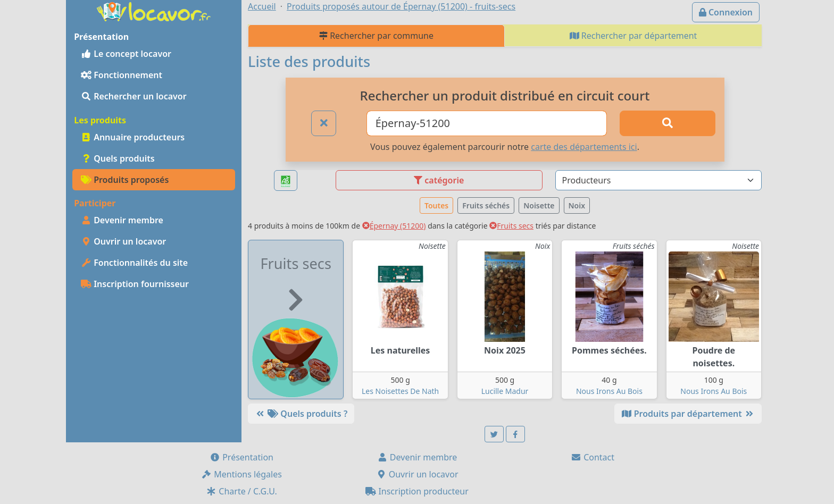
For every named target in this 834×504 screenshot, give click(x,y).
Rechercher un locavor (134, 96)
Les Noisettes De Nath (400, 391)
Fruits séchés (486, 205)
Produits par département (688, 414)
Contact (593, 457)
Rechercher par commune (376, 36)
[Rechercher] (668, 123)
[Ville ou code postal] (487, 123)
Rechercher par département (633, 36)
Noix (577, 205)
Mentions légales (241, 474)
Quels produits (118, 158)
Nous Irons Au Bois (609, 391)
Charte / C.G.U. (241, 491)
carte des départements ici (584, 147)
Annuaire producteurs (133, 137)
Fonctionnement (122, 75)
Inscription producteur (417, 491)
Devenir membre (122, 220)
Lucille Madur (505, 391)
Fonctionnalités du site (134, 263)
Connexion (726, 12)
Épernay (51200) (394, 226)
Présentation (241, 457)
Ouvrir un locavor (123, 241)
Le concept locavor (126, 54)
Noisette (539, 205)
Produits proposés (125, 180)
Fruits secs (511, 226)
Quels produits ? (301, 414)
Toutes (436, 205)
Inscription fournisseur (135, 284)
